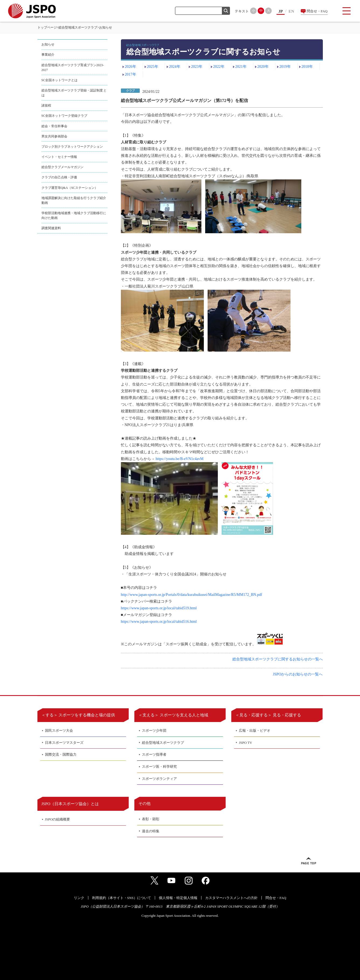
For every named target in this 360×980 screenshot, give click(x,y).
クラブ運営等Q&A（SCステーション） (70, 188)
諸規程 (46, 105)
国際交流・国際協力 (61, 754)
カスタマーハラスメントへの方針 (231, 898)
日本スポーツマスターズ (64, 743)
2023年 (197, 67)
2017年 (131, 74)
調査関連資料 (51, 228)
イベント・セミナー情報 (59, 157)
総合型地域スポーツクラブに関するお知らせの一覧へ (278, 659)
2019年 (285, 67)
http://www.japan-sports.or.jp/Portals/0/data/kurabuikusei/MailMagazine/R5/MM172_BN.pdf (192, 595)
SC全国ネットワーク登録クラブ (64, 116)
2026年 (131, 67)
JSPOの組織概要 (58, 819)
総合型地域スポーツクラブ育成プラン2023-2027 (73, 68)
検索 (226, 11)
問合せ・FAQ (317, 11)
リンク (79, 898)
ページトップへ (309, 861)
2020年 (263, 67)
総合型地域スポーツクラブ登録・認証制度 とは (74, 93)
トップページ (47, 27)
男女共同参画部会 (54, 136)
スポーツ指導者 (154, 754)
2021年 (241, 67)
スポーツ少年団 (154, 730)
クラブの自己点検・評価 (59, 177)
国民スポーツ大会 (59, 730)
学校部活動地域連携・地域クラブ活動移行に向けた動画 (74, 215)
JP (281, 11)
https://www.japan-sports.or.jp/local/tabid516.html (159, 622)
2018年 (307, 67)
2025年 (153, 67)
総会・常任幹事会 (54, 126)
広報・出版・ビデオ (255, 730)
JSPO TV (245, 743)
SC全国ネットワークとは (60, 80)
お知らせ (48, 44)
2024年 (175, 67)
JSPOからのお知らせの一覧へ (298, 674)
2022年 (219, 67)
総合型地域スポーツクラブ (78, 27)
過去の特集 (151, 831)
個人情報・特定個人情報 (178, 898)
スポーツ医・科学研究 (159, 767)
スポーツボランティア (159, 779)
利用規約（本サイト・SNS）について (122, 898)
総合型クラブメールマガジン (62, 167)
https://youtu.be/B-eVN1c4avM (180, 459)
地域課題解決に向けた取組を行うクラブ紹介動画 (74, 200)
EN (291, 11)
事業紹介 (48, 55)
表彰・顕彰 (151, 819)
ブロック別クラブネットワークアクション (72, 147)
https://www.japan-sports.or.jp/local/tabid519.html (159, 608)
